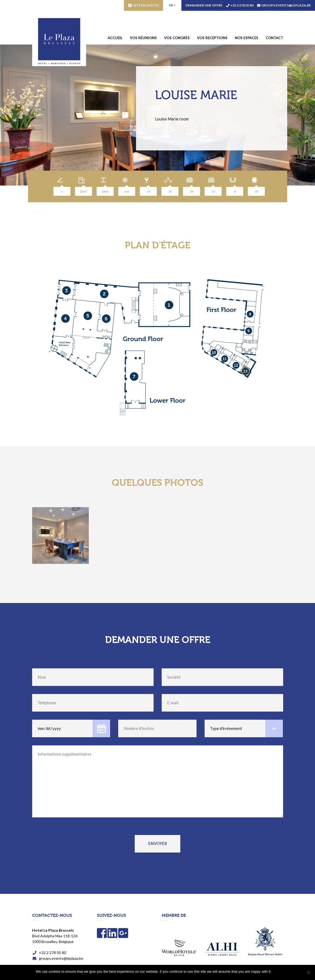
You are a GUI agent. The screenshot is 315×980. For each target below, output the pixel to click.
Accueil (115, 38)
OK (277, 971)
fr (171, 5)
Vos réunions (143, 38)
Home (37, 213)
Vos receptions (212, 38)
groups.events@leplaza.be (286, 5)
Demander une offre (204, 5)
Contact (274, 38)
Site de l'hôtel (146, 5)
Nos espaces (247, 38)
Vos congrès (177, 38)
